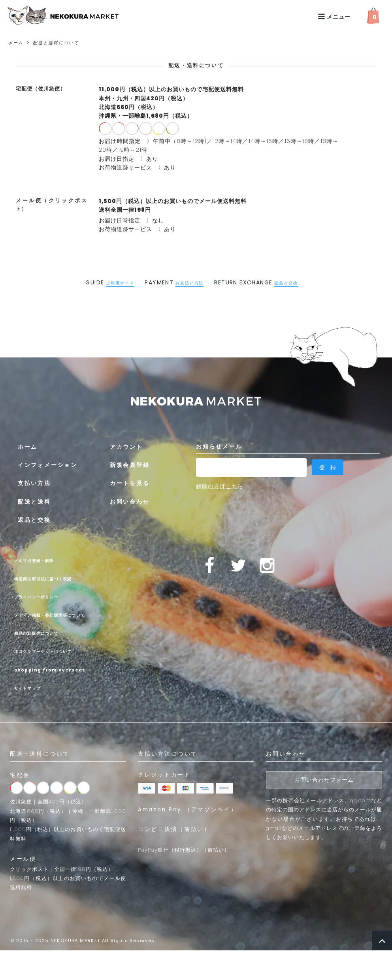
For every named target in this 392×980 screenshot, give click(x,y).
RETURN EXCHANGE (256, 282)
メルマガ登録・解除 (42, 560)
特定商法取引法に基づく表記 (55, 578)
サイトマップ (32, 718)
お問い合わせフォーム (324, 809)
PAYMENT (174, 282)
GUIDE (110, 282)
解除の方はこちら (220, 483)
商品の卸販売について (45, 648)
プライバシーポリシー (45, 596)
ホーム (16, 43)
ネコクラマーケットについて (55, 666)
